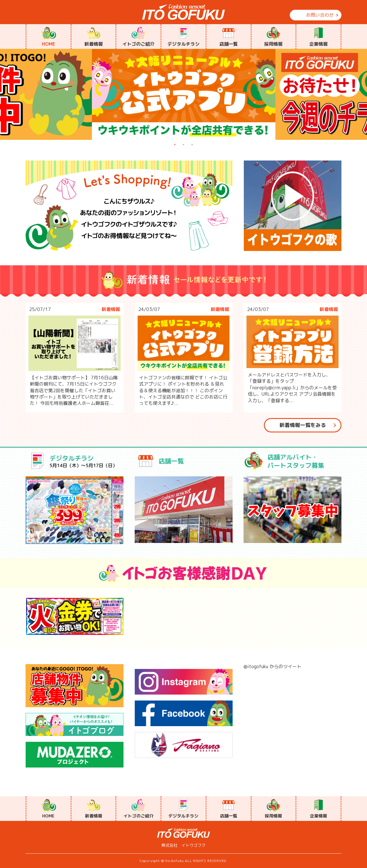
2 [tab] (183, 145)
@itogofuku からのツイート (273, 666)
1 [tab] (175, 145)
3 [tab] (192, 145)
